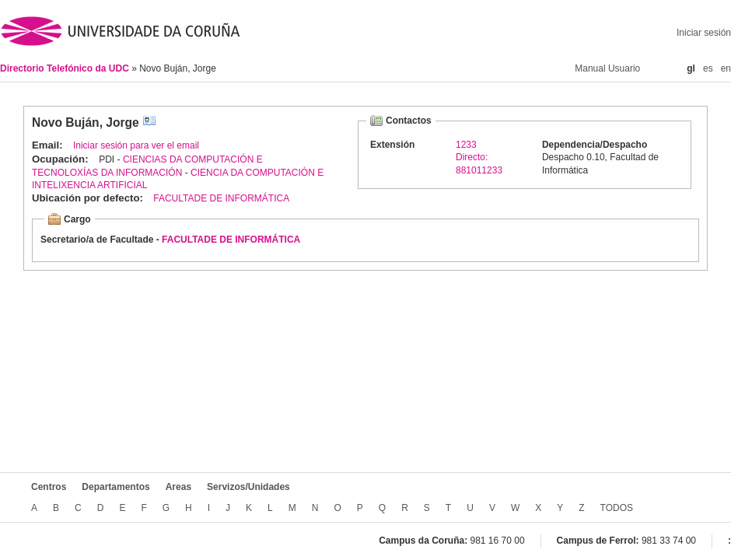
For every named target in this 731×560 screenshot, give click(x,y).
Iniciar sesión (704, 33)
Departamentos (115, 487)
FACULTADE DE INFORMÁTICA (221, 198)
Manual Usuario (607, 68)
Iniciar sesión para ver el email (136, 145)
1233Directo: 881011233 (479, 157)
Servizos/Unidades (248, 487)
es (708, 68)
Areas (178, 487)
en (726, 68)
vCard (149, 122)
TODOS (617, 508)
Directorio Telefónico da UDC (66, 68)
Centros (49, 487)
